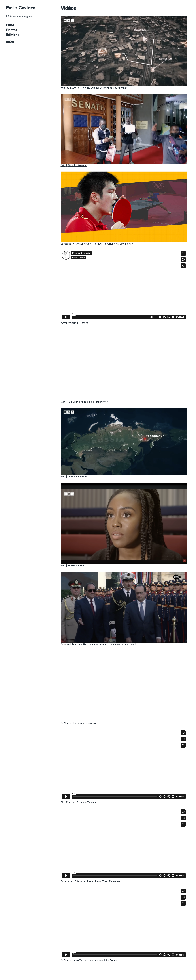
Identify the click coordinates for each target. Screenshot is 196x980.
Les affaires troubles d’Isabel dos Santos (89, 960)
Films (10, 25)
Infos (10, 42)
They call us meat (74, 477)
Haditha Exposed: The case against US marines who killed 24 (94, 88)
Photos (12, 30)
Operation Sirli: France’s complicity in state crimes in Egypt (98, 644)
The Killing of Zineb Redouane (90, 881)
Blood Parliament (74, 165)
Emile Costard (21, 8)
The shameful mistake (79, 723)
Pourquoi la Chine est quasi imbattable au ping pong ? (97, 244)
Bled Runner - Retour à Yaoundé (79, 802)
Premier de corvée (74, 323)
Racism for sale (73, 566)
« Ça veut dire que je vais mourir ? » (84, 402)
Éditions (13, 35)
